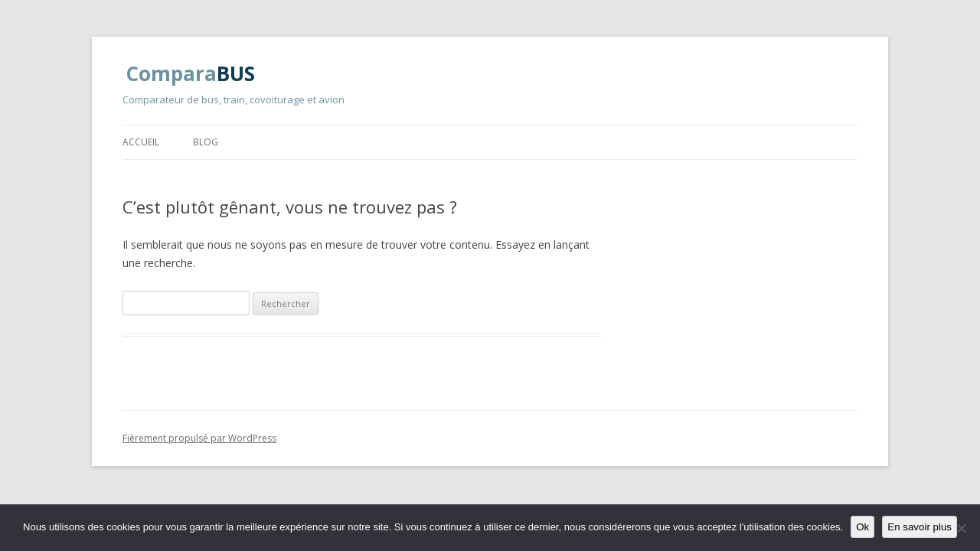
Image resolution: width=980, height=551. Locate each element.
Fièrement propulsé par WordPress (199, 438)
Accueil (141, 142)
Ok (862, 527)
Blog (206, 142)
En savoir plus (920, 527)
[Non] (961, 528)
